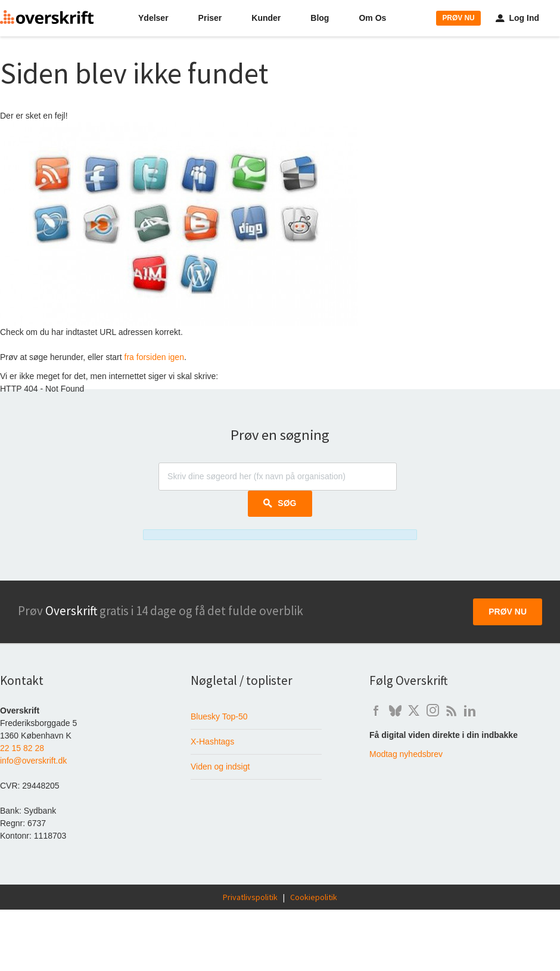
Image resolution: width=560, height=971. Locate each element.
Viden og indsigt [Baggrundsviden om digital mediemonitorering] (220, 767)
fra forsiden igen (154, 357)
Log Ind (517, 18)
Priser (210, 18)
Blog (320, 18)
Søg (280, 503)
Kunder (266, 18)
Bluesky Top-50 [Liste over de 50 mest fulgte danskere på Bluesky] (219, 716)
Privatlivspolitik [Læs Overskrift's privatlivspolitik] (250, 897)
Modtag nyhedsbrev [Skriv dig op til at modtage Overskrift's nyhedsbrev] (406, 754)
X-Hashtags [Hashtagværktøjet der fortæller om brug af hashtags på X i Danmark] (212, 742)
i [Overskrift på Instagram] (433, 711)
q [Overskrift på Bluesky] (395, 711)
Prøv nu (508, 612)
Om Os (372, 18)
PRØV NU (458, 18)
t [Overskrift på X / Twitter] (414, 711)
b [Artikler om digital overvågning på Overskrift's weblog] (451, 711)
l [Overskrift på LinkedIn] (470, 711)
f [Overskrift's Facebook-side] (376, 711)
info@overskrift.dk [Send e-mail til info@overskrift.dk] (33, 761)
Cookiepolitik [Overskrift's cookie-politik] (314, 897)
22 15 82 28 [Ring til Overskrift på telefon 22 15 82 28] (22, 748)
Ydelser (153, 18)
